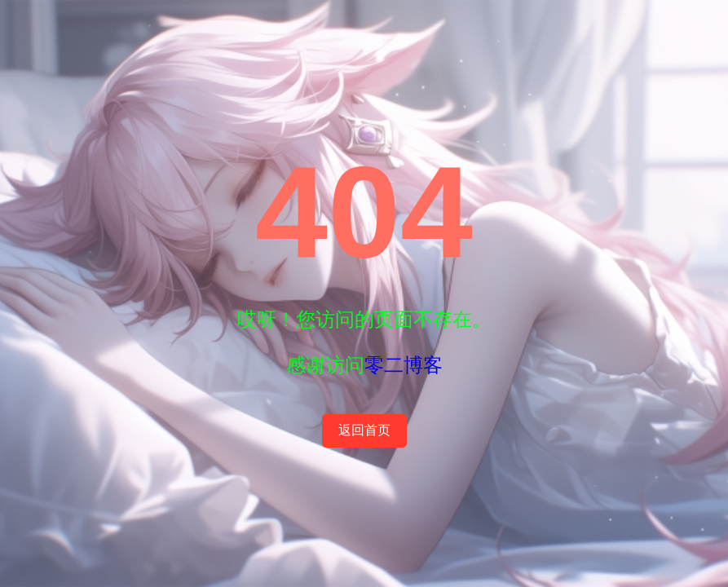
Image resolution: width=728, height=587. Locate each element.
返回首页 (364, 430)
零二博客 (404, 365)
